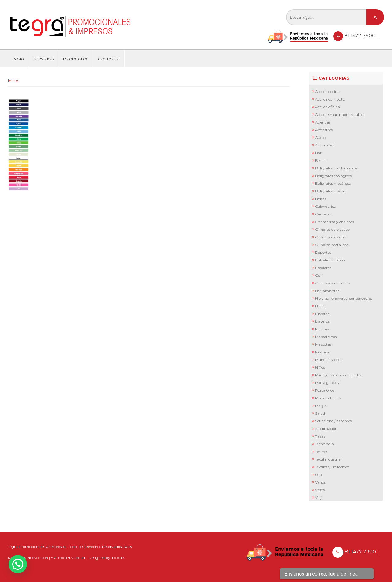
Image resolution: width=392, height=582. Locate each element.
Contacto (109, 59)
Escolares (323, 268)
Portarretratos (328, 398)
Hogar (321, 306)
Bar (318, 153)
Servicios (44, 59)
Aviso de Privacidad (68, 558)
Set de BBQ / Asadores (333, 421)
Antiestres (324, 130)
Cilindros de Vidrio (331, 237)
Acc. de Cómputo (330, 99)
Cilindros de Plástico (332, 229)
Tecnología (324, 444)
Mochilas (323, 352)
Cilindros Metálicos (332, 245)
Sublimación (326, 429)
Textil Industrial (328, 459)
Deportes (323, 252)
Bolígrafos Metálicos (333, 183)
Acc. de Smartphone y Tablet (340, 114)
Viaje (319, 498)
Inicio (18, 59)
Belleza (321, 160)
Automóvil (325, 145)
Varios (320, 482)
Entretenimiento (330, 260)
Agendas (323, 122)
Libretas (322, 314)
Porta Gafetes (327, 383)
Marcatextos (326, 337)
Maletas (322, 329)
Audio (320, 137)
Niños (320, 367)
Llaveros (322, 321)
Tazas (320, 436)
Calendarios (325, 206)
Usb (318, 475)
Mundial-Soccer (328, 360)
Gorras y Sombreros (332, 283)
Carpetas (323, 214)
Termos (322, 452)
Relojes (321, 406)
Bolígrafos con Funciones (337, 168)
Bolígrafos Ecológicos (333, 176)
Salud (320, 413)
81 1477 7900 (360, 36)
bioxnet (119, 558)
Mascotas (323, 344)
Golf (319, 275)
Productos (76, 59)
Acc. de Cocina (327, 91)
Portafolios (325, 390)
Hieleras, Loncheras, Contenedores (344, 298)
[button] (18, 564)
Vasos (320, 490)
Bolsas (321, 199)
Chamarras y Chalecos (335, 222)
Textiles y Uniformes (332, 467)
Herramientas (327, 291)
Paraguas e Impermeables (338, 375)
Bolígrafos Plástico (331, 191)
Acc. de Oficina (328, 107)
